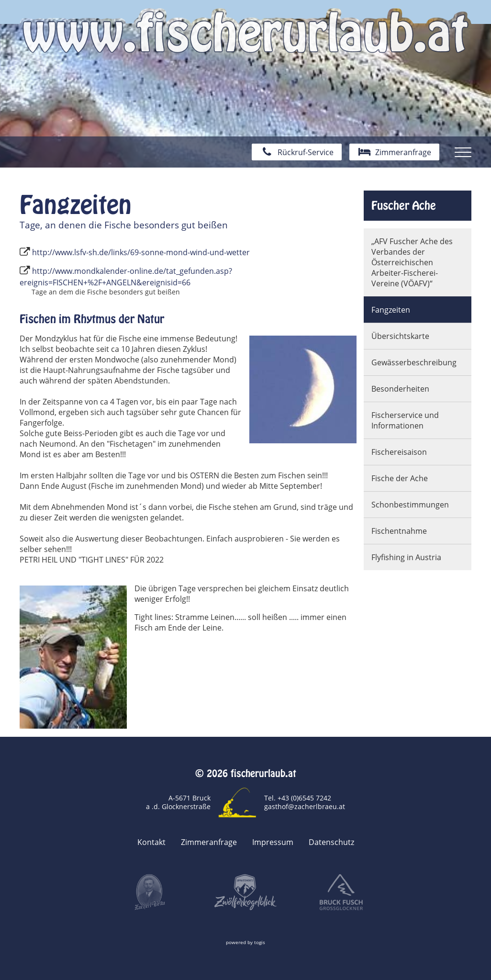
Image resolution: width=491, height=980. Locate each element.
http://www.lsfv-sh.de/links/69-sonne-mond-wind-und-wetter (141, 252)
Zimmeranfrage (209, 842)
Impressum (273, 842)
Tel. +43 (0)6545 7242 (298, 798)
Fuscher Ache (404, 205)
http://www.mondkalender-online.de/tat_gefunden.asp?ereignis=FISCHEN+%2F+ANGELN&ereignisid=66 (126, 277)
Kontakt (151, 842)
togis (260, 942)
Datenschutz (331, 842)
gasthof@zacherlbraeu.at (305, 806)
